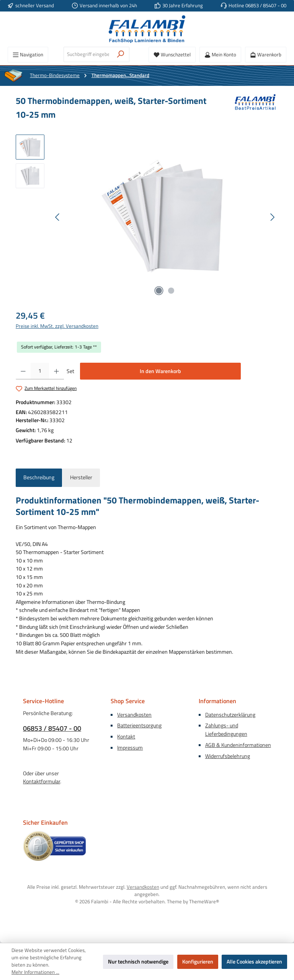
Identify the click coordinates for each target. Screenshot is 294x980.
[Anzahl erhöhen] (56, 371)
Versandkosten (134, 715)
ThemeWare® (204, 902)
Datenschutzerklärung (230, 715)
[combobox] (88, 54)
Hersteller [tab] (81, 477)
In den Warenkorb (160, 371)
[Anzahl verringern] (23, 371)
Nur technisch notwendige (138, 962)
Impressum (130, 748)
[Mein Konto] (220, 55)
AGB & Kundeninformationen (238, 745)
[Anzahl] (40, 371)
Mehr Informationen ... (35, 972)
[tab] (39, 478)
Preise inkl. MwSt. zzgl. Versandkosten (57, 326)
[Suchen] (121, 54)
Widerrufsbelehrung (228, 756)
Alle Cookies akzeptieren (254, 962)
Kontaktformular (42, 781)
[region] (147, 217)
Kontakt (126, 737)
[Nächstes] (272, 217)
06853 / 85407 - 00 (52, 728)
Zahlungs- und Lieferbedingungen (226, 730)
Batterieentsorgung (139, 725)
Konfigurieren (198, 962)
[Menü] (28, 55)
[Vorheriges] (58, 217)
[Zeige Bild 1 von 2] (159, 291)
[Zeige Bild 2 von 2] (171, 291)
